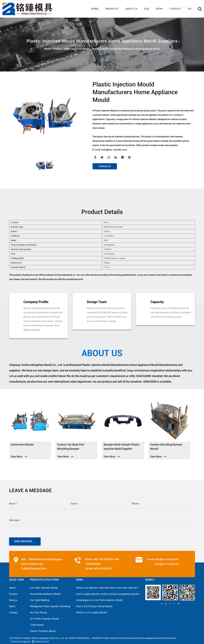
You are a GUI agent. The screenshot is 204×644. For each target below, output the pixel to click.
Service (13, 599)
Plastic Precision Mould (43, 630)
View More (19, 457)
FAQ (147, 9)
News (12, 605)
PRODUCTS (112, 9)
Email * (74, 504)
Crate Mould (37, 624)
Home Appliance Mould (77, 49)
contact (175, 9)
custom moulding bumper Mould (166, 447)
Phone (135, 504)
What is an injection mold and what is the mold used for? (107, 586)
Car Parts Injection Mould (44, 586)
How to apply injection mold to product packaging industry (108, 593)
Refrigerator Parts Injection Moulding (50, 605)
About (12, 586)
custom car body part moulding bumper (71, 447)
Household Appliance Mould (45, 593)
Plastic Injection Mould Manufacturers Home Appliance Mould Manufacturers (130, 365)
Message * (15, 520)
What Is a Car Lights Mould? (92, 611)
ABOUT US (131, 9)
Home (95, 9)
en (190, 9)
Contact (13, 611)
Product (57, 49)
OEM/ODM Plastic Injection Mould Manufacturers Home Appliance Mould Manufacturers (134, 637)
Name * (13, 504)
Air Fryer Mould (38, 611)
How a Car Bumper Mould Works (94, 605)
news (159, 9)
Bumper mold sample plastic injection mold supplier (122, 447)
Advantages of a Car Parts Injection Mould (99, 599)
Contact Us (105, 166)
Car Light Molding (40, 599)
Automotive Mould (22, 445)
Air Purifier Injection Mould (44, 617)
